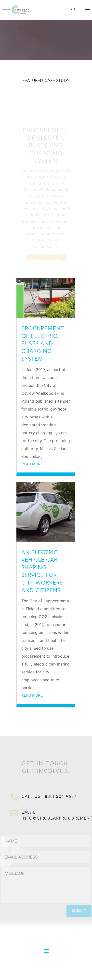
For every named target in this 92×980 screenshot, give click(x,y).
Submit (79, 910)
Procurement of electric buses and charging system (46, 147)
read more (32, 464)
